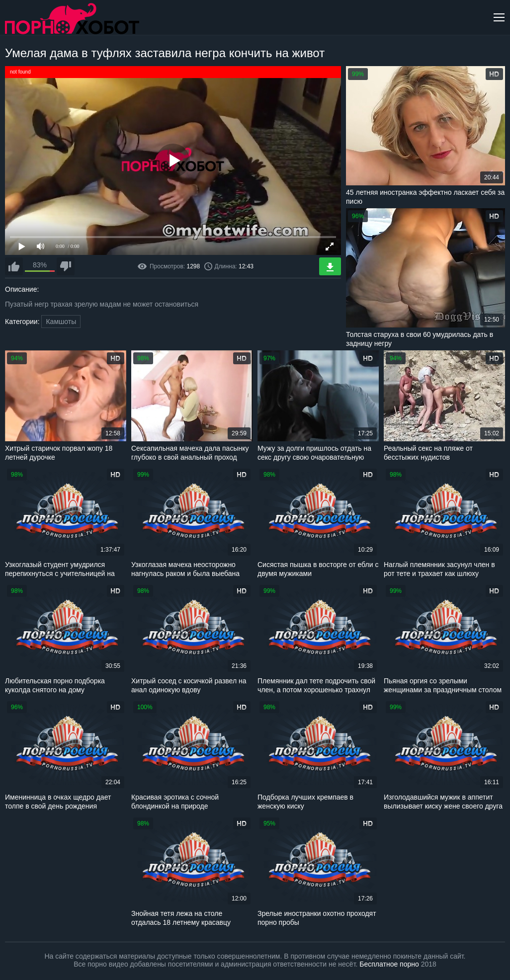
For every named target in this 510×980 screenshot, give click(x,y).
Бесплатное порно (389, 964)
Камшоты (61, 322)
